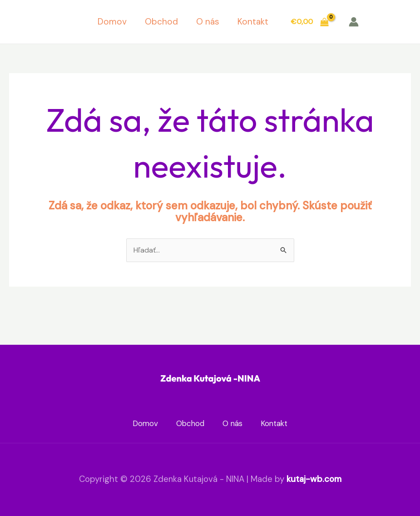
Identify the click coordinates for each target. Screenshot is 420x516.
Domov (112, 22)
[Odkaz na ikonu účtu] (354, 22)
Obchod (161, 22)
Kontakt (253, 22)
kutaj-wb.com (314, 479)
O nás (208, 22)
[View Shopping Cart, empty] (309, 22)
